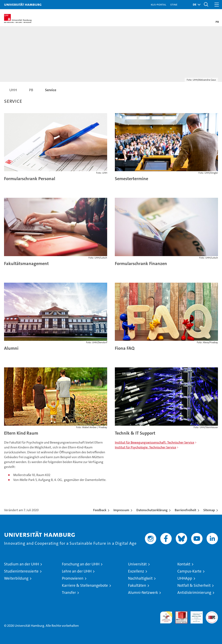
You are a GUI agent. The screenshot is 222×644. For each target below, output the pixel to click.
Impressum (121, 510)
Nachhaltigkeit (140, 578)
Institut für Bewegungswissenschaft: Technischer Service (155, 442)
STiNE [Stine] (174, 4)
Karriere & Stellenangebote (85, 585)
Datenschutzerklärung (152, 510)
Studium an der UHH (22, 564)
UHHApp (185, 578)
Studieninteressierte (21, 571)
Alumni (11, 348)
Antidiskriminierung (194, 593)
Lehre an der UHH (77, 571)
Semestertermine (131, 179)
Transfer (69, 593)
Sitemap (209, 510)
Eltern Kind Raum (21, 433)
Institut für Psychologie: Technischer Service (145, 447)
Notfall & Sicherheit (194, 585)
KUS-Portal (158, 4)
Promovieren (73, 578)
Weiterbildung (16, 578)
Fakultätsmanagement (26, 264)
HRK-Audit (194, 616)
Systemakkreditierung (212, 613)
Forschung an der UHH (81, 564)
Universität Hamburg (23, 4)
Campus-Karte (189, 571)
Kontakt (184, 564)
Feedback (100, 510)
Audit (179, 613)
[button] (196, 5)
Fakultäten (137, 585)
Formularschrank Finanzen (141, 264)
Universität (137, 564)
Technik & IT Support (135, 433)
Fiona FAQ (125, 348)
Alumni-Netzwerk (143, 593)
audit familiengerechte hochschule (166, 617)
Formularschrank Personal (30, 179)
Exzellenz (136, 571)
